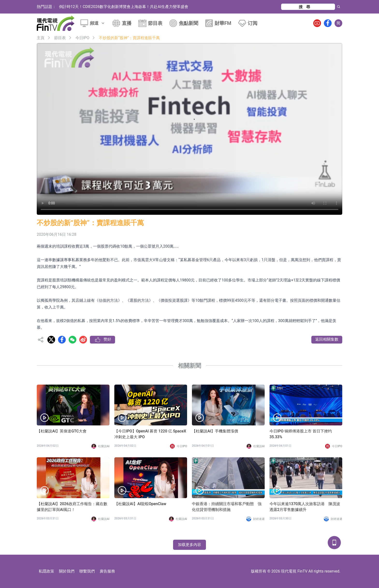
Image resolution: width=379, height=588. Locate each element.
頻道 (98, 23)
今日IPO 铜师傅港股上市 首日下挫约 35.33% (301, 434)
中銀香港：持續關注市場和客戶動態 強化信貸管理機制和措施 (227, 507)
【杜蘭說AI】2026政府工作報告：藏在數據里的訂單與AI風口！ (72, 507)
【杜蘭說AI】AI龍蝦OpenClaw (140, 504)
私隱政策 (46, 571)
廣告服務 (107, 571)
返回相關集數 (327, 339)
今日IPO (82, 38)
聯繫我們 (87, 571)
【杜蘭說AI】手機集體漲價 (215, 431)
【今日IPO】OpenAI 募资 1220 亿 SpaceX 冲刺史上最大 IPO (150, 434)
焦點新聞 (189, 23)
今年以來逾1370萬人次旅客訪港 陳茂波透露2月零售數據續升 (305, 507)
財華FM (223, 23)
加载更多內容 (189, 545)
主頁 (41, 38)
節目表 (155, 23)
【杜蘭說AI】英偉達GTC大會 (62, 431)
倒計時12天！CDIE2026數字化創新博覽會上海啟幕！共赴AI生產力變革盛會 (124, 7)
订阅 (253, 23)
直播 (127, 23)
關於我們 (67, 571)
